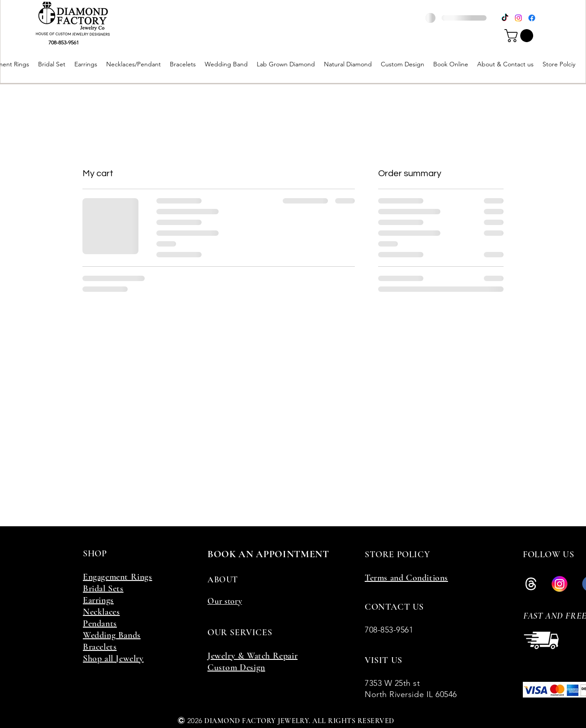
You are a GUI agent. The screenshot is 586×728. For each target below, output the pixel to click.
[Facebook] (532, 18)
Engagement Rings (118, 577)
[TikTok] (505, 18)
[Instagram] (518, 18)
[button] (520, 36)
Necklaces (101, 612)
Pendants (100, 624)
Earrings (98, 600)
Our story (225, 601)
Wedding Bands (112, 635)
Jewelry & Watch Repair (252, 656)
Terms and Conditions (406, 578)
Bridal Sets (103, 589)
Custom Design (236, 667)
